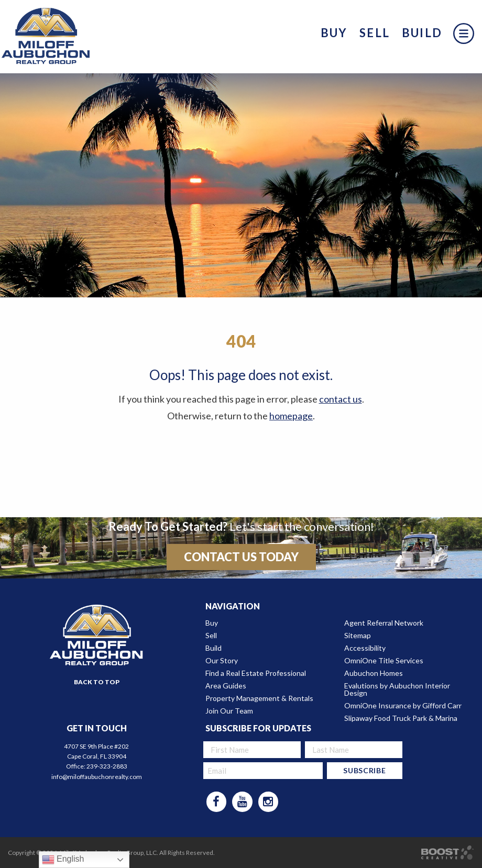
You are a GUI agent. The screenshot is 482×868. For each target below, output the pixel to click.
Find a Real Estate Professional (256, 673)
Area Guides (226, 686)
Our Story (222, 661)
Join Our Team (229, 711)
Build (422, 33)
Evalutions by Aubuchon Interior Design (397, 689)
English (63, 860)
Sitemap (358, 636)
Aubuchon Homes (374, 673)
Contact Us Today (241, 557)
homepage (291, 416)
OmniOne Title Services (384, 661)
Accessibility (365, 648)
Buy (334, 33)
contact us (341, 399)
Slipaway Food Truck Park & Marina (401, 718)
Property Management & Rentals (259, 698)
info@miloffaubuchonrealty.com (97, 777)
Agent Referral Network (384, 623)
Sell (375, 33)
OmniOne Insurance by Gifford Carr (403, 706)
